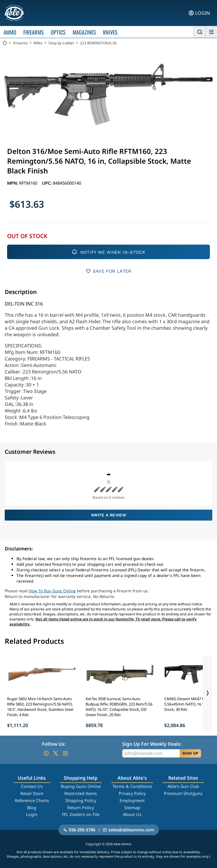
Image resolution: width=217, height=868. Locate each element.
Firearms (20, 43)
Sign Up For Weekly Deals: (152, 744)
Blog (32, 808)
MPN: (13, 183)
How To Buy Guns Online (52, 591)
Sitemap (132, 808)
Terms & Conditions (132, 786)
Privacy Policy (132, 793)
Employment (132, 800)
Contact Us (32, 786)
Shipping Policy (81, 800)
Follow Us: (54, 744)
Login (32, 814)
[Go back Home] (5, 43)
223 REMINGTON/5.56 (98, 43)
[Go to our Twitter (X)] (56, 753)
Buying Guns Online (81, 786)
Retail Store (32, 793)
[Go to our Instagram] (65, 753)
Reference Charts (32, 800)
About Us (132, 814)
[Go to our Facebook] (46, 753)
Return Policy (81, 808)
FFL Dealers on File (81, 814)
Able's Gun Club (183, 786)
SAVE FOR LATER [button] (108, 271)
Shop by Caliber (61, 43)
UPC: (47, 183)
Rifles (38, 43)
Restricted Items (81, 793)
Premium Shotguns (183, 793)
